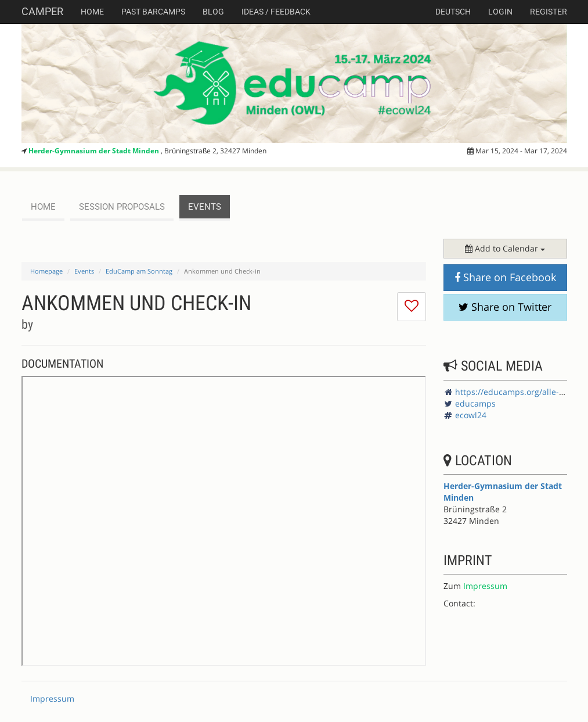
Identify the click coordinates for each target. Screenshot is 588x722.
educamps (475, 403)
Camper (42, 11)
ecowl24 (471, 415)
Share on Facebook (505, 277)
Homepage (46, 271)
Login (500, 12)
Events (84, 271)
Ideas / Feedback (276, 12)
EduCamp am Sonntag (139, 271)
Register (549, 12)
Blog (213, 12)
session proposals (122, 207)
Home (92, 12)
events (205, 207)
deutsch (453, 12)
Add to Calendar (505, 248)
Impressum (485, 586)
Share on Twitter (505, 307)
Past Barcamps (153, 12)
